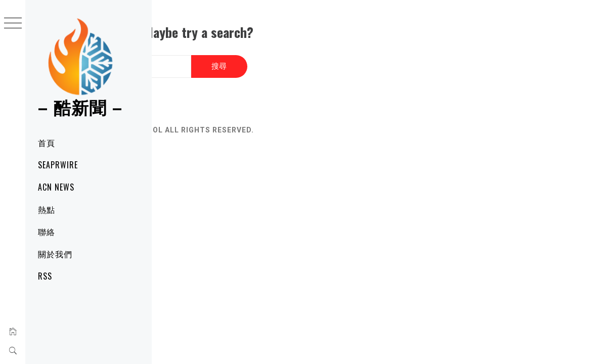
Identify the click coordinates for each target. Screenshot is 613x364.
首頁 (47, 143)
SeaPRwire (58, 165)
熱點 (47, 209)
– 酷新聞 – (80, 106)
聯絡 (47, 232)
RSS (45, 276)
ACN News (56, 187)
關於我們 (55, 254)
